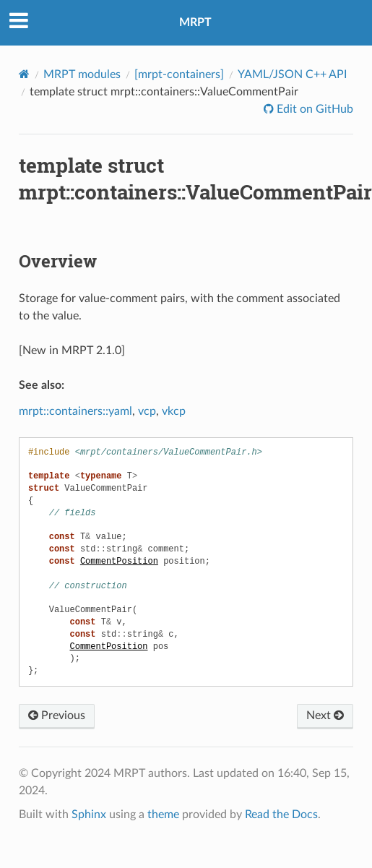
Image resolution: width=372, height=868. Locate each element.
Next (325, 716)
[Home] (24, 74)
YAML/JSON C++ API (292, 74)
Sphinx (89, 815)
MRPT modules (82, 74)
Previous (57, 716)
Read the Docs (281, 815)
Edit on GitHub (313, 109)
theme (163, 815)
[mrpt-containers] (179, 74)
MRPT (195, 22)
